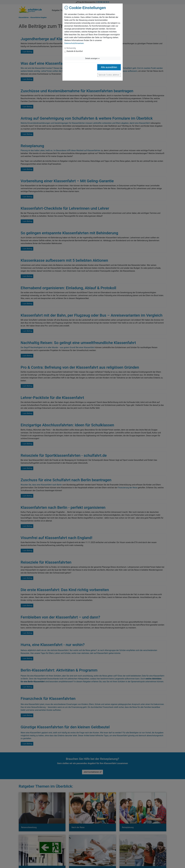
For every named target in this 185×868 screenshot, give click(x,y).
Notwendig (71, 48)
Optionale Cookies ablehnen (109, 75)
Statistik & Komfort (75, 51)
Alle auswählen (109, 67)
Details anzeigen (93, 58)
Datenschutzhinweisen (74, 43)
